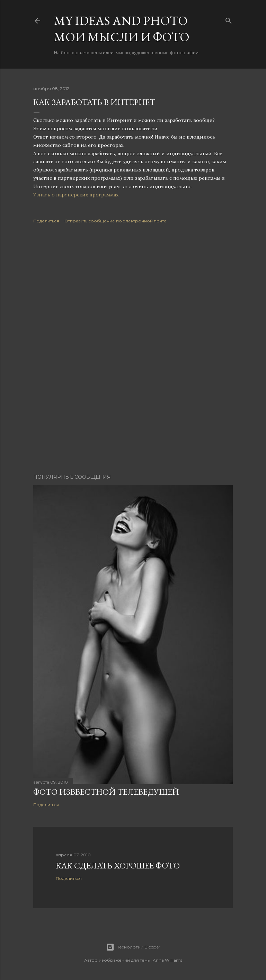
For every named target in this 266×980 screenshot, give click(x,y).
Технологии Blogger (133, 947)
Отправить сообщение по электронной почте (116, 221)
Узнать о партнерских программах (77, 195)
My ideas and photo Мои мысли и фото (122, 29)
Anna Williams (167, 960)
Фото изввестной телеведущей (106, 792)
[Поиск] (229, 19)
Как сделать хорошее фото (118, 866)
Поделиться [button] (46, 221)
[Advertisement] (133, 292)
